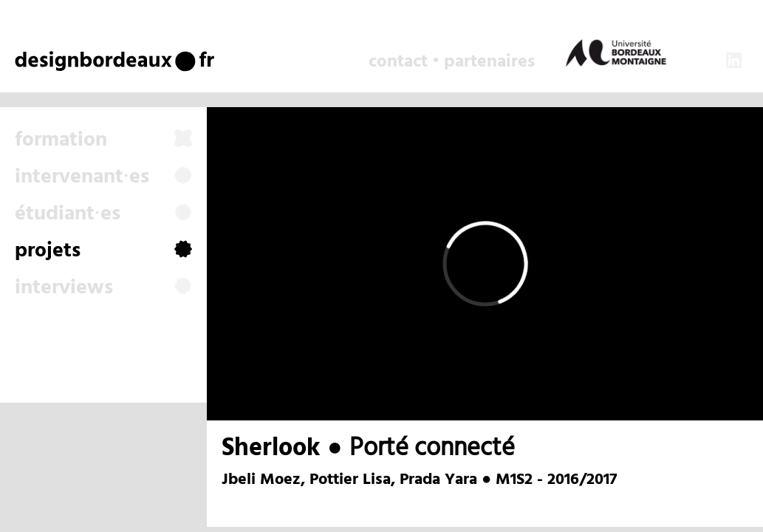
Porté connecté (432, 449)
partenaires (489, 62)
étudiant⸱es (103, 214)
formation (103, 140)
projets (103, 251)
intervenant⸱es (103, 177)
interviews (103, 288)
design (53, 60)
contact (398, 62)
